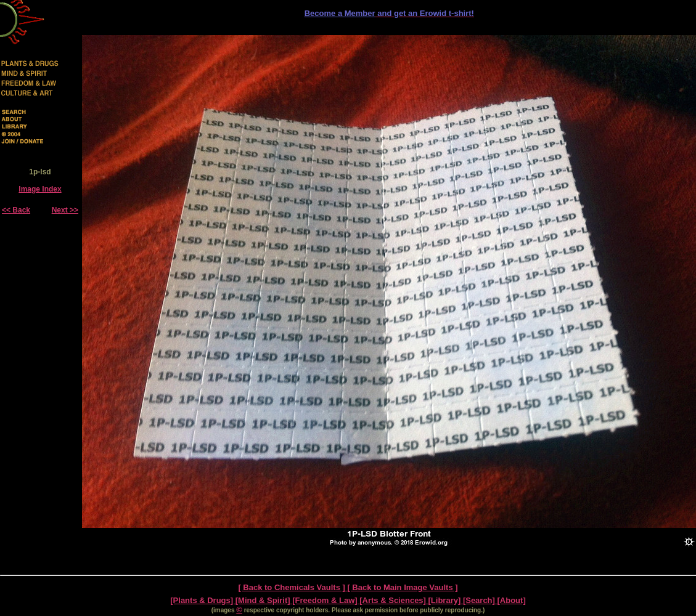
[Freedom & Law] (326, 600)
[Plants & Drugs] (203, 600)
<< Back (16, 210)
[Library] (446, 600)
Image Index (40, 189)
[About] (512, 600)
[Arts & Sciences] (394, 600)
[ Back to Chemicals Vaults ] (293, 587)
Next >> (65, 210)
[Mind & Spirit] (264, 600)
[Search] (480, 600)
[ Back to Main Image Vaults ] (402, 587)
